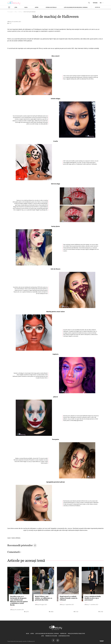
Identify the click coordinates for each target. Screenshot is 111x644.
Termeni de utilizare (51, 636)
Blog (26, 7)
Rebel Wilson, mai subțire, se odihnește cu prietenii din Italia (44, 598)
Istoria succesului (51, 7)
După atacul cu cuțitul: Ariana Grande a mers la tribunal (69, 598)
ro (101, 3)
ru (103, 3)
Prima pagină (10, 12)
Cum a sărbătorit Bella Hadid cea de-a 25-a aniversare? (93, 598)
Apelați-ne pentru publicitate (76, 633)
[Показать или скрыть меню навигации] (9, 7)
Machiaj (20, 12)
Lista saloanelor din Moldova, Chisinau (76, 7)
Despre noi (97, 7)
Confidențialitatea (64, 636)
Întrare (95, 3)
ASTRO (37, 7)
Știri (16, 7)
